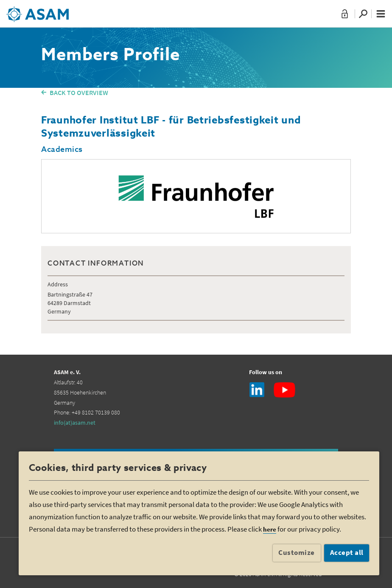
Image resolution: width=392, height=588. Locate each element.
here (270, 529)
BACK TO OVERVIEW (79, 92)
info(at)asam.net (75, 423)
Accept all (347, 552)
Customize (297, 552)
